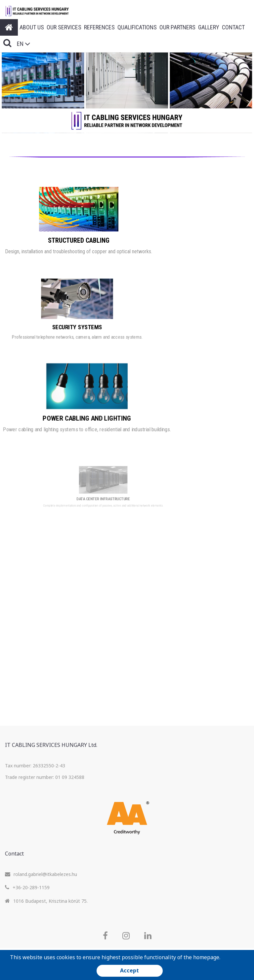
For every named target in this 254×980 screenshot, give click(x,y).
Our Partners (177, 27)
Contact (233, 27)
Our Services (64, 27)
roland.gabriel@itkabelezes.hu (45, 874)
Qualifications (137, 27)
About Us (32, 27)
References (99, 27)
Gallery (209, 27)
